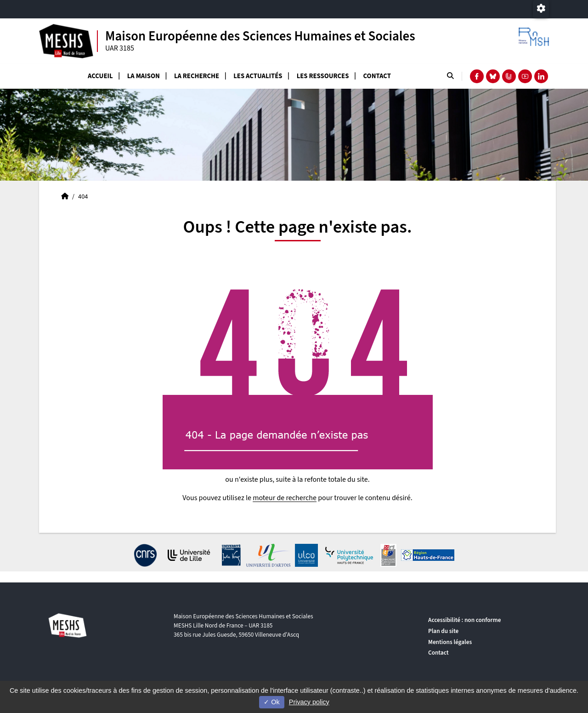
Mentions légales (450, 642)
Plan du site (443, 631)
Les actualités (258, 76)
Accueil (100, 76)
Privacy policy (309, 702)
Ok (271, 702)
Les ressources (323, 76)
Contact (377, 76)
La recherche (197, 76)
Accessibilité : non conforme (464, 620)
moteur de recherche (285, 498)
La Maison (144, 76)
